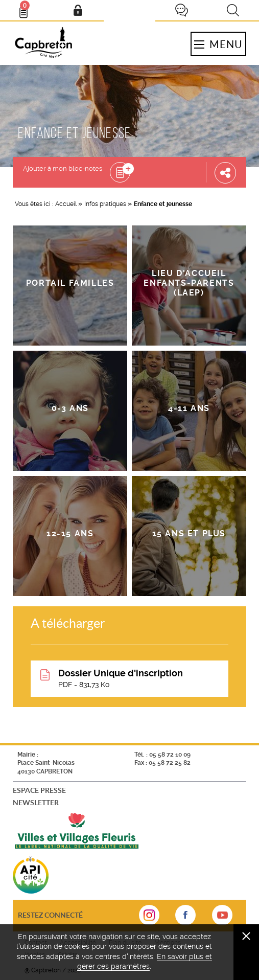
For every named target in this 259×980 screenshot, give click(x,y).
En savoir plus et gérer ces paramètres (145, 962)
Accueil (66, 204)
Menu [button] (218, 44)
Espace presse (39, 790)
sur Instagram (149, 918)
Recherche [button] (233, 10)
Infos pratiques (105, 204)
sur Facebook (185, 918)
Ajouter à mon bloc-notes (63, 168)
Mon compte (78, 10)
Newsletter (36, 802)
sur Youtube (222, 918)
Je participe (181, 10)
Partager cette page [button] (225, 172)
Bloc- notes (28, 8)
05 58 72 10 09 (170, 755)
